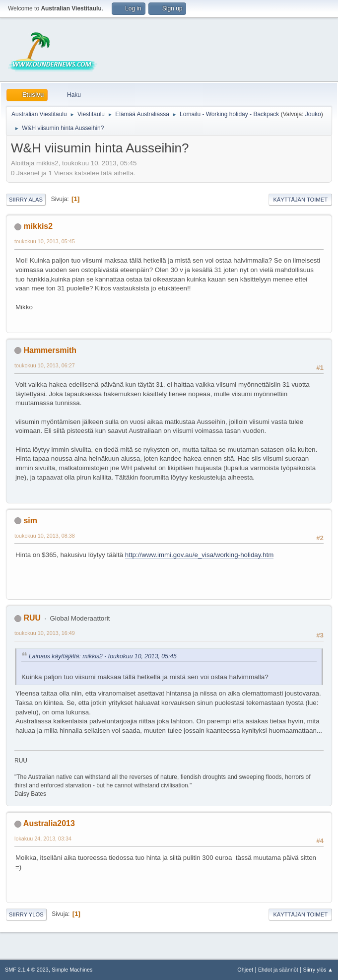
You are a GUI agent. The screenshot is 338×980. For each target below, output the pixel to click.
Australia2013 (49, 823)
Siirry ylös (26, 914)
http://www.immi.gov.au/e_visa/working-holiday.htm (200, 555)
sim (30, 521)
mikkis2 (38, 226)
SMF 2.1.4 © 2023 (27, 970)
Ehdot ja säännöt (278, 970)
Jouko (313, 114)
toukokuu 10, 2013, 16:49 (45, 633)
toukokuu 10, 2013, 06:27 (45, 365)
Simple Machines (72, 970)
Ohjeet (245, 970)
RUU (32, 618)
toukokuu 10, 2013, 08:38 (45, 536)
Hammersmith (50, 350)
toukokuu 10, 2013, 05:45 (45, 241)
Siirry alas (26, 200)
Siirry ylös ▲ (318, 970)
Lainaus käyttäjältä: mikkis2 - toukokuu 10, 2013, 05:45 (103, 656)
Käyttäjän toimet (300, 200)
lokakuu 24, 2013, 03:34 (43, 839)
